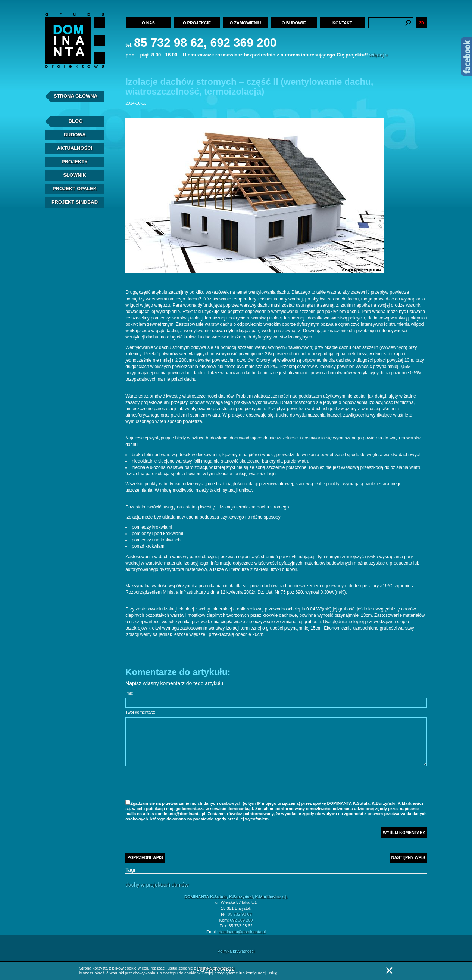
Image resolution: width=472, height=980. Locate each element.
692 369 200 (241, 920)
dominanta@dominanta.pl (243, 932)
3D (422, 23)
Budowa (74, 135)
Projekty (75, 162)
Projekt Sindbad (75, 202)
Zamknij (389, 970)
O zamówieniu (246, 23)
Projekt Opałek (75, 188)
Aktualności (75, 148)
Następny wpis (408, 857)
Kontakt (342, 23)
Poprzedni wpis (145, 857)
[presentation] (182, 784)
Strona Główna (76, 96)
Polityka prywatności (236, 951)
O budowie (294, 23)
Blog (76, 121)
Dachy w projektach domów (157, 885)
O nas (148, 23)
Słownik (74, 175)
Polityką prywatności (216, 968)
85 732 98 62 (240, 914)
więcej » (379, 55)
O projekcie (197, 23)
